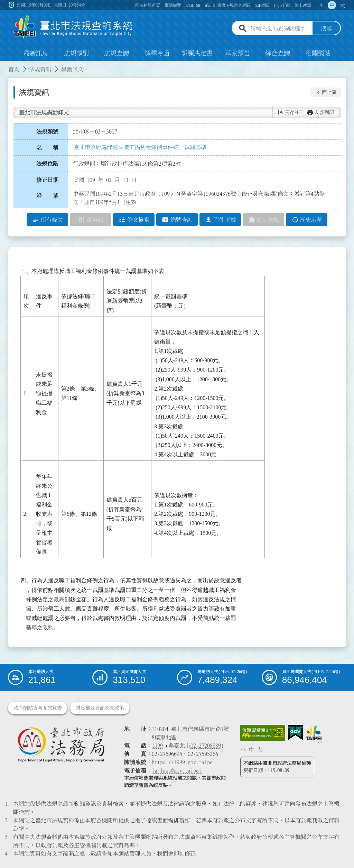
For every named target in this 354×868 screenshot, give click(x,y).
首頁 (14, 69)
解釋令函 (157, 53)
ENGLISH (193, 5)
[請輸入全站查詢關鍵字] (280, 29)
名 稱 (47, 148)
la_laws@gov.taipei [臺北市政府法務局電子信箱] (177, 770)
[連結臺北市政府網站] (314, 734)
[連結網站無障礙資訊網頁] (263, 733)
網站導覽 (173, 5)
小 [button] (322, 5)
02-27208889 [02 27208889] (206, 746)
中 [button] (332, 5)
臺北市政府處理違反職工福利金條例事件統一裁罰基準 (140, 147)
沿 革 (47, 196)
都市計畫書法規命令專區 (227, 5)
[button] (326, 92)
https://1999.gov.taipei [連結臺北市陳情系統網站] (184, 762)
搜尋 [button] (326, 29)
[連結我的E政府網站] (295, 733)
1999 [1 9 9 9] (157, 746)
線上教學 (303, 5)
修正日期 (47, 180)
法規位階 (47, 164)
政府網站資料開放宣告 (38, 708)
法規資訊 (40, 69)
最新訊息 (36, 53)
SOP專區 (262, 5)
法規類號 (47, 131)
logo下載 (282, 5)
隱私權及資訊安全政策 (100, 708)
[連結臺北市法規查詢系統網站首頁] (73, 27)
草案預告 (237, 53)
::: (4, 65)
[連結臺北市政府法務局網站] (61, 744)
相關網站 (318, 53)
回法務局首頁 (148, 5)
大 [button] (342, 5)
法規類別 (76, 53)
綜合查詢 (278, 53)
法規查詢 (117, 53)
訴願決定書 (197, 53)
